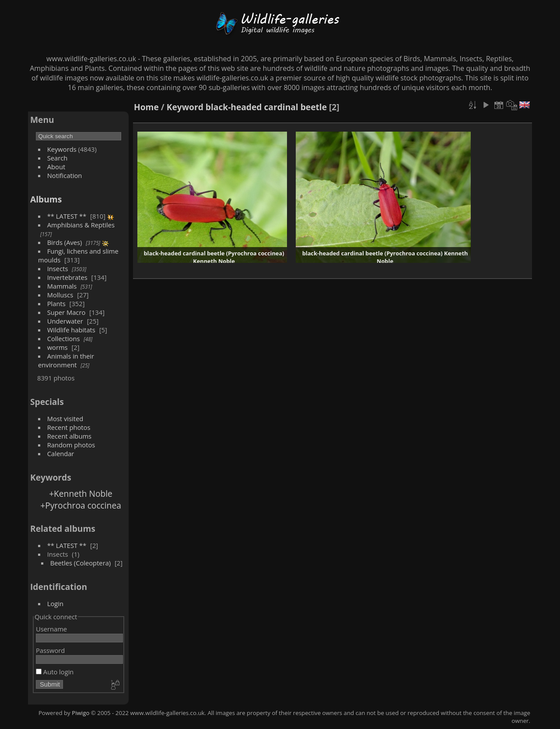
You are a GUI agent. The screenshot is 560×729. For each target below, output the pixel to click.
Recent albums (69, 436)
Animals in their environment (66, 360)
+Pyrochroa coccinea (81, 505)
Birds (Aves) (65, 242)
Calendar (61, 453)
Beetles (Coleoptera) (80, 563)
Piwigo (80, 713)
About (56, 167)
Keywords (62, 149)
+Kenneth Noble (81, 494)
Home (146, 107)
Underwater (65, 321)
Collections (64, 338)
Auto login (55, 672)
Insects (58, 269)
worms (58, 347)
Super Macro (66, 312)
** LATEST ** (67, 216)
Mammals (62, 286)
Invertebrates (67, 277)
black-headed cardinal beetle (266, 107)
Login (55, 603)
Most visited (65, 419)
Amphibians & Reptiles (81, 225)
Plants (56, 303)
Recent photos (69, 427)
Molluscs (60, 295)
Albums (46, 199)
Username (51, 629)
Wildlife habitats (71, 330)
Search (58, 158)
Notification (65, 175)
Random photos (71, 445)
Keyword (185, 107)
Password (50, 650)
